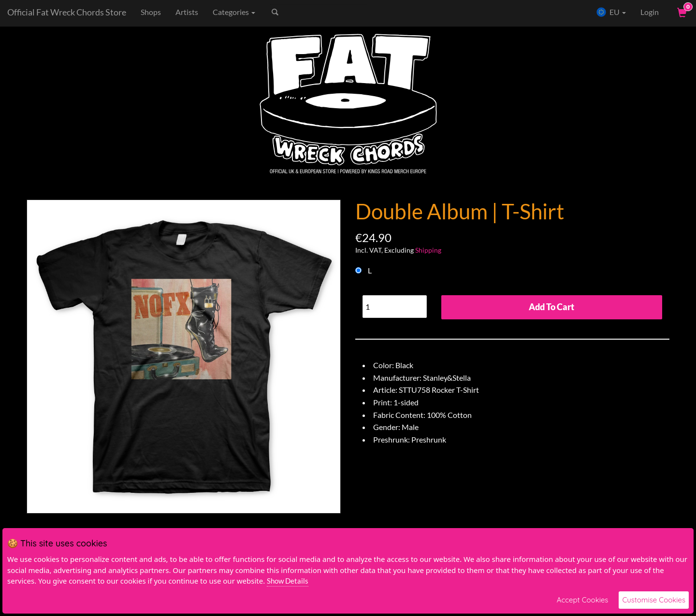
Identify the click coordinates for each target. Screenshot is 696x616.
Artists (187, 12)
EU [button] (611, 12)
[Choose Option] (358, 270)
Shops (151, 12)
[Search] (318, 12)
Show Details (288, 581)
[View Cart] (681, 12)
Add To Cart (551, 307)
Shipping (428, 250)
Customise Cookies (654, 600)
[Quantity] (395, 307)
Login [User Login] (650, 12)
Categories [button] (234, 12)
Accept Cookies (583, 600)
